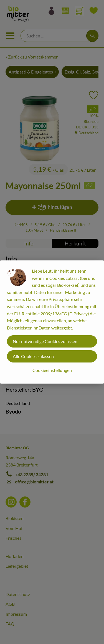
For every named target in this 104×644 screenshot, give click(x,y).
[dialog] (52, 322)
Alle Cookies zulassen (33, 356)
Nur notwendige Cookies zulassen (45, 341)
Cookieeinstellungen (52, 370)
